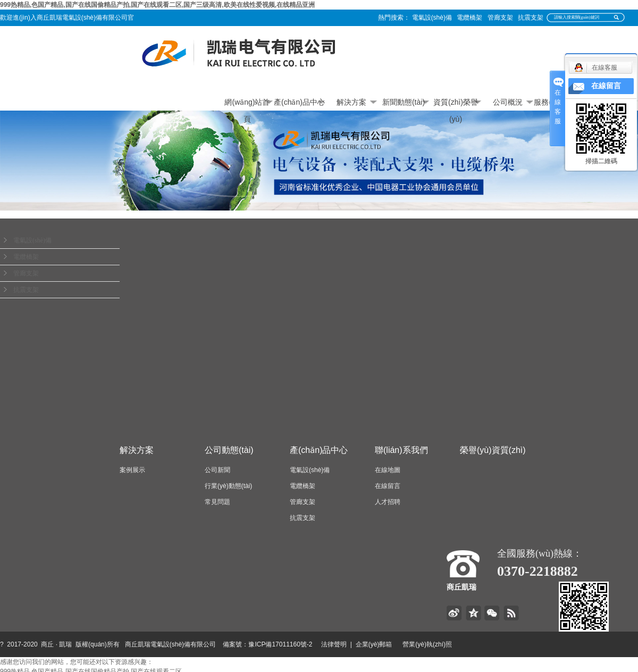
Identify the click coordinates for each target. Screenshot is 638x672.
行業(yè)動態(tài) (228, 486)
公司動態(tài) (229, 450)
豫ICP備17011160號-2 (280, 644)
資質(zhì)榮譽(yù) (456, 104)
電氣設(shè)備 (432, 18)
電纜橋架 (469, 18)
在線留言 (388, 486)
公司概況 (508, 102)
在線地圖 (388, 470)
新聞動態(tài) (404, 102)
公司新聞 (217, 470)
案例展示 (132, 470)
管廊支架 (500, 18)
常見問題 (217, 502)
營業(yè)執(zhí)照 (439, 644)
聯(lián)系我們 (401, 450)
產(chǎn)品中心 (299, 102)
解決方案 (351, 102)
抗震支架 (531, 18)
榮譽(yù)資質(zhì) (493, 450)
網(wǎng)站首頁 (247, 104)
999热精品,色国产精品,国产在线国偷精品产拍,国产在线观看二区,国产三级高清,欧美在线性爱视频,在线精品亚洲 (157, 5)
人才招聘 (388, 502)
